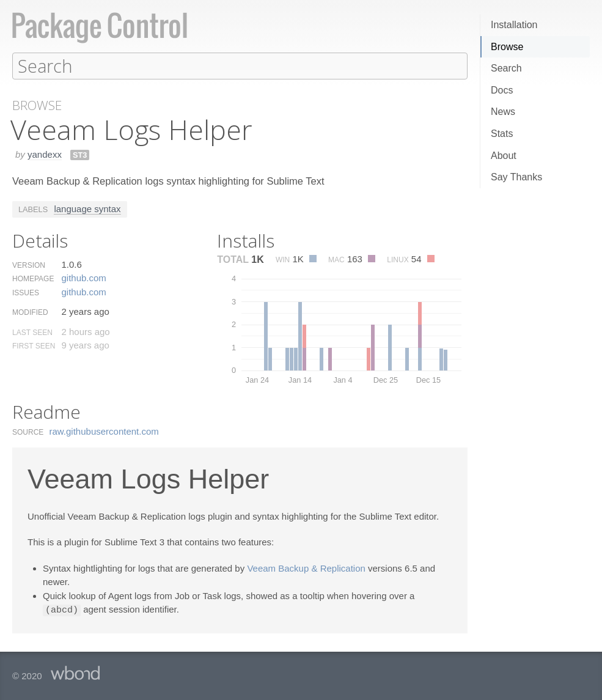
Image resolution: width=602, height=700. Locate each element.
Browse (507, 47)
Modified (30, 312)
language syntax (87, 208)
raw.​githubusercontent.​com (104, 431)
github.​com (83, 277)
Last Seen (32, 332)
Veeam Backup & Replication (306, 568)
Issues (26, 292)
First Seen (34, 345)
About (504, 156)
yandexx (45, 154)
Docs (502, 90)
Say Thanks (516, 177)
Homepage (33, 278)
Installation (514, 25)
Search (506, 68)
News (503, 112)
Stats (502, 134)
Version (29, 265)
